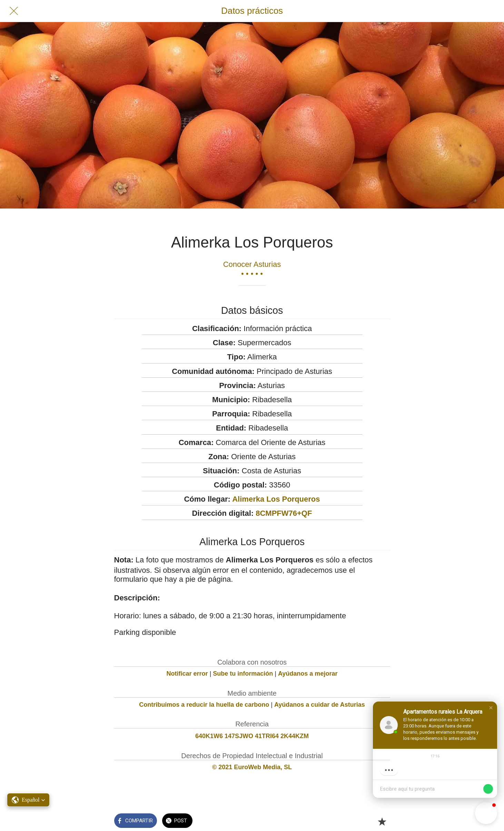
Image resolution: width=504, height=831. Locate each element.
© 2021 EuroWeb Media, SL (252, 767)
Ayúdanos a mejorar (308, 674)
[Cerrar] (14, 11)
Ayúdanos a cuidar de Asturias (320, 705)
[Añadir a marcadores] (382, 821)
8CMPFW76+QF (284, 513)
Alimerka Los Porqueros (276, 499)
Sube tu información (243, 674)
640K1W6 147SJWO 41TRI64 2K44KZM (252, 736)
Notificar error (187, 674)
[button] (491, 708)
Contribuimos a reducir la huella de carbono (204, 705)
